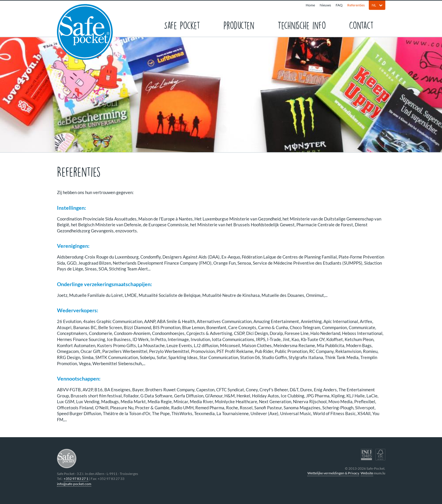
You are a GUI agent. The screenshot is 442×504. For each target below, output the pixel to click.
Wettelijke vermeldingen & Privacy (333, 473)
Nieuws (325, 5)
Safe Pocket (182, 25)
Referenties (356, 5)
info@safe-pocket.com (74, 484)
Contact (361, 25)
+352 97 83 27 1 (76, 479)
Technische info (302, 25)
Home (310, 5)
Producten (239, 25)
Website (367, 473)
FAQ (339, 5)
